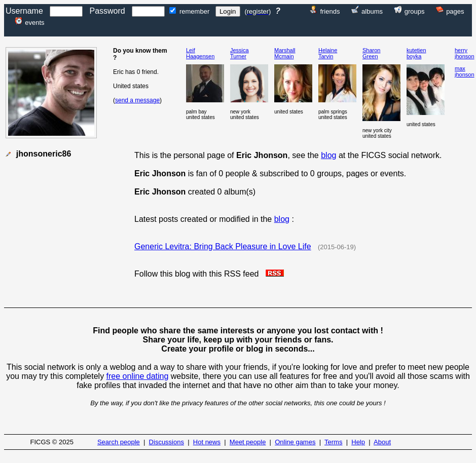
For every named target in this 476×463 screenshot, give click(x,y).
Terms (333, 442)
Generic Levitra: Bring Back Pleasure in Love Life (223, 246)
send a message (137, 100)
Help (358, 442)
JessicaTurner (240, 53)
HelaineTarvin (328, 53)
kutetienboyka (416, 53)
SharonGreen (371, 53)
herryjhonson (465, 53)
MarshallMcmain (285, 53)
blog (328, 155)
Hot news (207, 442)
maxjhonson (465, 71)
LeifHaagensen (200, 53)
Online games (295, 442)
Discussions (167, 442)
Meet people (248, 442)
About (382, 442)
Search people (119, 442)
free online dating (138, 376)
